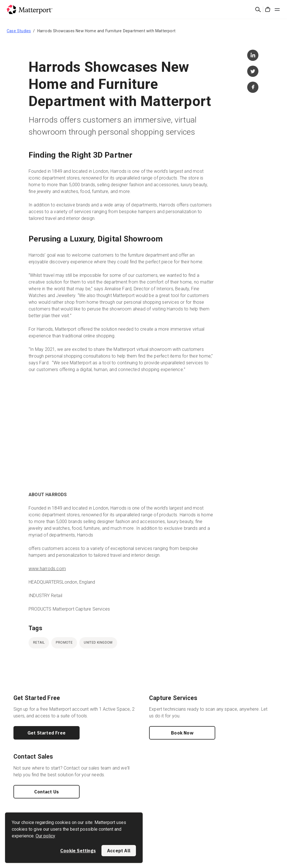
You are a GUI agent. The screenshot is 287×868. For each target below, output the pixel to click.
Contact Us (47, 792)
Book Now (182, 733)
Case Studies (19, 31)
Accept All (119, 851)
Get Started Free (47, 733)
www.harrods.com (47, 569)
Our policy (45, 836)
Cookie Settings (78, 851)
